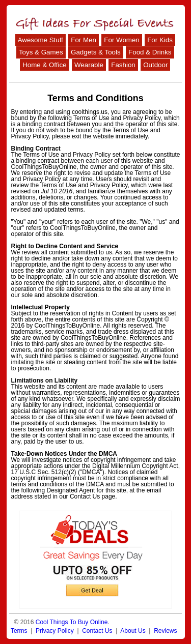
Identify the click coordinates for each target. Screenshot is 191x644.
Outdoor (155, 65)
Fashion (123, 65)
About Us (133, 631)
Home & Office (44, 65)
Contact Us (97, 631)
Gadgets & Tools (96, 52)
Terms (19, 631)
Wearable (89, 65)
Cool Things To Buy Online (72, 622)
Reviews (165, 631)
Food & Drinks (150, 52)
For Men (84, 40)
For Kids (160, 40)
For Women (121, 40)
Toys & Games (41, 52)
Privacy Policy (55, 631)
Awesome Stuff (40, 40)
